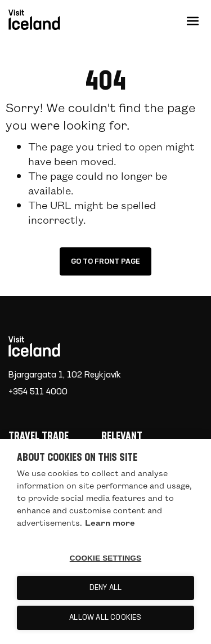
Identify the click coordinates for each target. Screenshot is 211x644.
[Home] (101, 347)
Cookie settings (106, 558)
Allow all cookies (105, 618)
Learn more (110, 522)
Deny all (106, 588)
